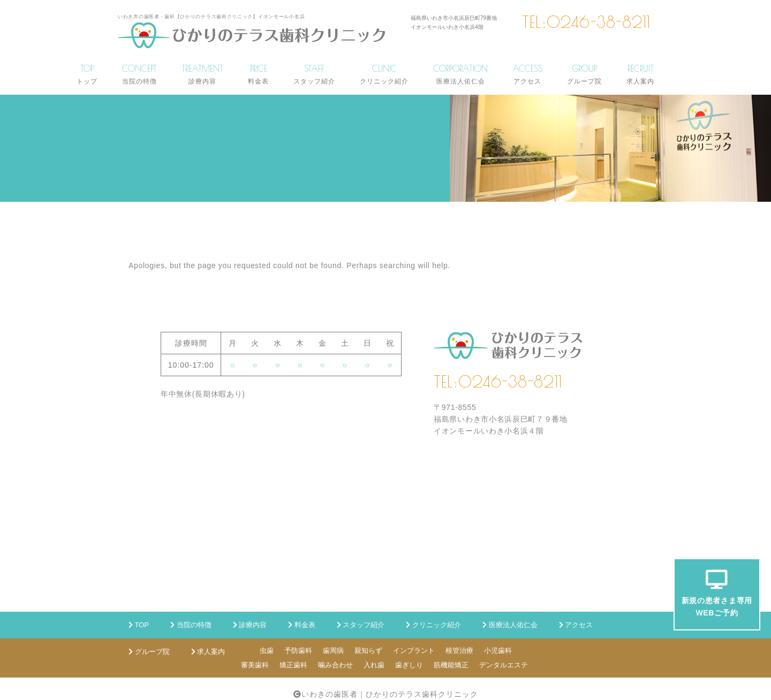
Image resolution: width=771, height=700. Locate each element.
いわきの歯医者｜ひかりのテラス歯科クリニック (390, 694)
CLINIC (384, 74)
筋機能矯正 (451, 665)
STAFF (314, 74)
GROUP (584, 74)
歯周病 (333, 650)
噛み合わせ (335, 665)
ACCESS (527, 74)
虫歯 (267, 650)
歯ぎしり (409, 665)
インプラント (414, 650)
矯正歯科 (293, 665)
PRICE (258, 74)
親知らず (368, 650)
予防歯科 (298, 650)
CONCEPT (139, 74)
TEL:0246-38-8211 (586, 22)
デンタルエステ (504, 665)
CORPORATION (460, 74)
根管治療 (459, 650)
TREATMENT (202, 74)
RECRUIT (640, 74)
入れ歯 (374, 665)
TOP (87, 74)
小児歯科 (498, 650)
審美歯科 (255, 665)
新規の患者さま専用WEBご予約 (717, 593)
